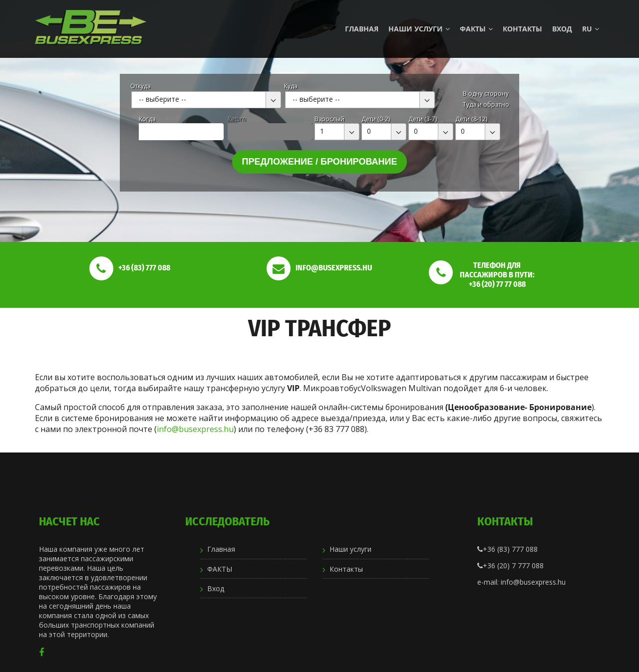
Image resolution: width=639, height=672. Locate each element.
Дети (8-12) (471, 119)
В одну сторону (486, 94)
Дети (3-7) (423, 119)
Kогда (147, 119)
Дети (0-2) (376, 119)
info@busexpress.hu (195, 429)
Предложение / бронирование (320, 162)
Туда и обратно (486, 105)
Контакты (522, 29)
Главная (362, 29)
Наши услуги (419, 29)
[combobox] (206, 100)
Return (237, 119)
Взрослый (329, 119)
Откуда (141, 86)
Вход (562, 29)
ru (591, 29)
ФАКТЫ (476, 29)
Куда (291, 86)
